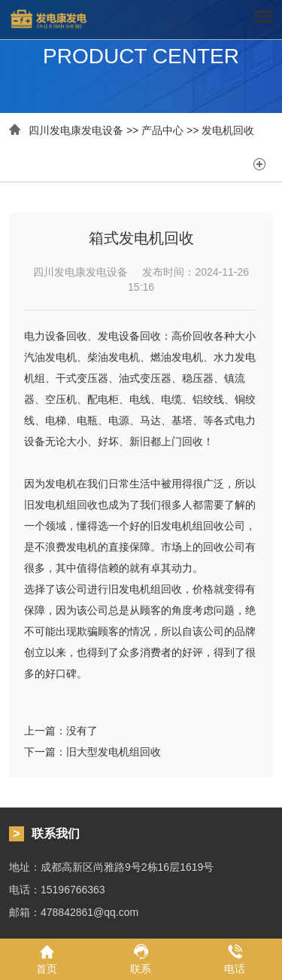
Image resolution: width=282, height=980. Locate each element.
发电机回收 (228, 130)
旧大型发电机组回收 (114, 752)
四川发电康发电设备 (76, 130)
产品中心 (162, 130)
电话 (235, 959)
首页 (47, 959)
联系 (141, 959)
